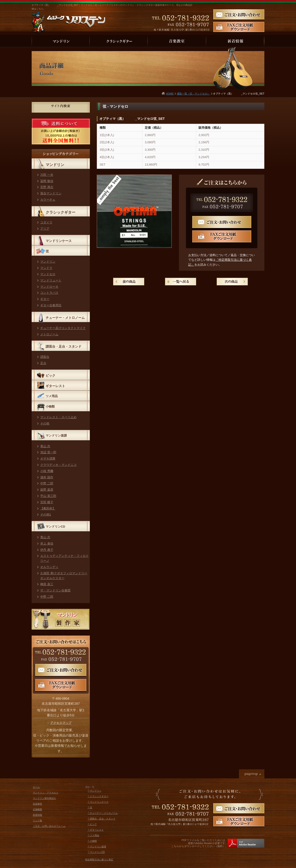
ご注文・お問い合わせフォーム (49, 826)
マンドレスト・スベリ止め (58, 417)
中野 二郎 (47, 483)
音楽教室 (37, 804)
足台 (43, 363)
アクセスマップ (61, 723)
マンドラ (46, 268)
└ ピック (92, 824)
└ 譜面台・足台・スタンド (101, 819)
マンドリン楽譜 (56, 436)
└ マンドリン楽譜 (97, 847)
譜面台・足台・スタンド (64, 346)
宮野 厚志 (47, 187)
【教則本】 (48, 508)
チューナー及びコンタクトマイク (63, 328)
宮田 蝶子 (47, 502)
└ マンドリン (94, 791)
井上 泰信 (47, 543)
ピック (50, 375)
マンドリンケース (59, 241)
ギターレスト (55, 386)
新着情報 (37, 815)
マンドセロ (48, 274)
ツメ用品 (52, 396)
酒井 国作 (47, 477)
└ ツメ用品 (93, 835)
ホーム (36, 787)
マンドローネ (49, 287)
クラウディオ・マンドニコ (58, 465)
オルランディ (49, 567)
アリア (45, 229)
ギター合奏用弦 (51, 305)
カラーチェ (48, 200)
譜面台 (45, 357)
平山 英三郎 (48, 496)
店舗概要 (37, 809)
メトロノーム (49, 334)
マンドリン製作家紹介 (44, 798)
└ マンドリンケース (98, 802)
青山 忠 (45, 446)
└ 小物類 (92, 841)
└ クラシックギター (98, 796)
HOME (170, 94)
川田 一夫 (47, 175)
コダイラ (46, 222)
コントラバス (49, 293)
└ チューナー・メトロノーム (103, 813)
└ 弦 (90, 808)
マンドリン (55, 165)
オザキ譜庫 (48, 458)
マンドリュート (51, 280)
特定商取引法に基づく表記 (99, 860)
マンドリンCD (55, 527)
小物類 (50, 406)
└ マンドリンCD (96, 852)
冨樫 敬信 (47, 181)
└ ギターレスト (96, 830)
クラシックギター (61, 212)
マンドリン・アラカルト (46, 793)
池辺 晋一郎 (48, 452)
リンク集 (37, 821)
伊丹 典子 (47, 550)
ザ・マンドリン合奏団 (55, 590)
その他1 (46, 514)
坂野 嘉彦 (47, 490)
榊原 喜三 (47, 584)
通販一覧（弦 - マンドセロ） (193, 94)
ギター (45, 299)
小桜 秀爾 (47, 471)
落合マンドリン (51, 193)
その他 (45, 423)
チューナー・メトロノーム (65, 318)
